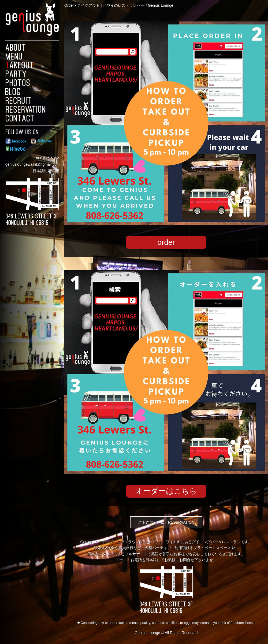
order (166, 242)
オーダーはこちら (166, 491)
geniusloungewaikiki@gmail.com (33, 164)
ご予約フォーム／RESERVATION (166, 522)
